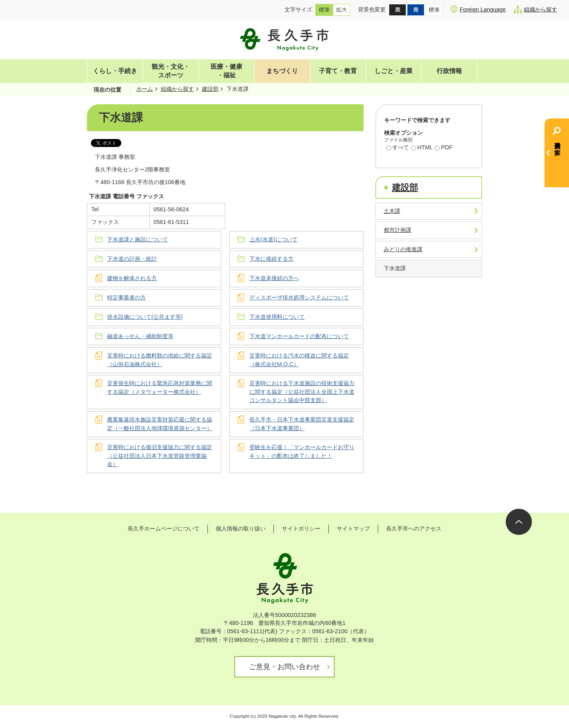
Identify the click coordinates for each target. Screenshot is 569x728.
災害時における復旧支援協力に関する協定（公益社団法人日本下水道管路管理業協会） (160, 456)
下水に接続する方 (271, 259)
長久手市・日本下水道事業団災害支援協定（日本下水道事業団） (302, 424)
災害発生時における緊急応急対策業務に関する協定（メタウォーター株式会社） (160, 388)
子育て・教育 (338, 71)
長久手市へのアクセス (414, 529)
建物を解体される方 (132, 278)
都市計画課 (398, 230)
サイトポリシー (301, 529)
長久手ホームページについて (164, 529)
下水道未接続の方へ (274, 278)
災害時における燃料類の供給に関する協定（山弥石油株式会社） (160, 360)
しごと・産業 (394, 71)
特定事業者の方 (126, 297)
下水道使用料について (277, 317)
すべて (398, 148)
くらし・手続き (115, 71)
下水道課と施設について (138, 239)
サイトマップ (353, 529)
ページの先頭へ (519, 522)
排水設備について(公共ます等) (145, 317)
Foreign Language (478, 9)
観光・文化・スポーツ (171, 71)
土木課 (392, 211)
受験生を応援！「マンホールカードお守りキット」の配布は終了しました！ (302, 451)
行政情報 (449, 71)
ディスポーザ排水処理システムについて (299, 297)
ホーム (145, 89)
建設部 (210, 89)
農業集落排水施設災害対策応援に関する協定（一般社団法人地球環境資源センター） (160, 424)
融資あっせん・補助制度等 (140, 336)
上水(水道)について (273, 239)
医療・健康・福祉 (226, 71)
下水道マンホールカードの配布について (299, 336)
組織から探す (535, 9)
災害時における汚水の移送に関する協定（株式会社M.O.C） (299, 360)
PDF (444, 148)
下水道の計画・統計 (132, 259)
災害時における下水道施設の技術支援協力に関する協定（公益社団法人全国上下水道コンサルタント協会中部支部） (302, 392)
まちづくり (282, 71)
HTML (422, 148)
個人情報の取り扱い (241, 529)
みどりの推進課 (403, 249)
